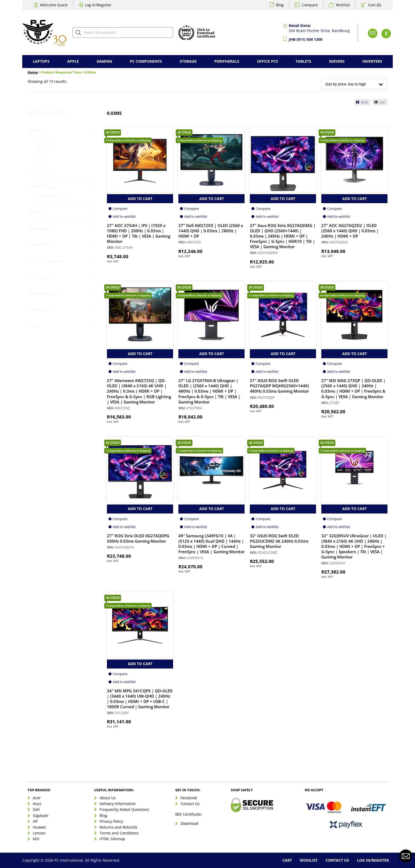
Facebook (189, 798)
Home (33, 72)
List (379, 102)
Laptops (41, 61)
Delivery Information (118, 804)
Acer (37, 798)
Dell (36, 809)
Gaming (104, 61)
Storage (188, 61)
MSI (36, 839)
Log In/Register (98, 5)
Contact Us (190, 804)
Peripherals (227, 61)
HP (35, 821)
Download (189, 823)
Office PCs (267, 61)
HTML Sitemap (112, 839)
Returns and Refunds (118, 827)
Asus (37, 804)
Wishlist (343, 5)
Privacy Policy (111, 821)
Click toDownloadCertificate (206, 33)
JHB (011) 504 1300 (306, 39)
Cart (287, 860)
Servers (337, 61)
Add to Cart (140, 199)
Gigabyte (41, 815)
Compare (310, 5)
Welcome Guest (54, 5)
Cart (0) (375, 5)
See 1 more (40, 171)
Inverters (372, 61)
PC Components (146, 61)
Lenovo (39, 833)
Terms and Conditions (119, 833)
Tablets (303, 61)
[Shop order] (354, 84)
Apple (73, 61)
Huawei (39, 827)
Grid (362, 102)
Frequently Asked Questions (124, 809)
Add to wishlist (124, 216)
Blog (280, 5)
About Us (108, 798)
